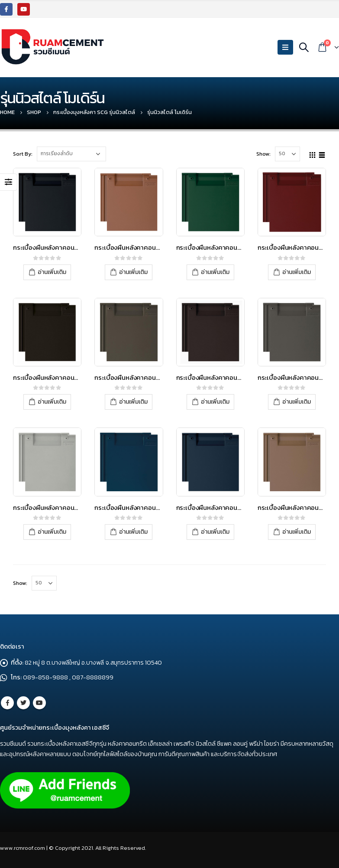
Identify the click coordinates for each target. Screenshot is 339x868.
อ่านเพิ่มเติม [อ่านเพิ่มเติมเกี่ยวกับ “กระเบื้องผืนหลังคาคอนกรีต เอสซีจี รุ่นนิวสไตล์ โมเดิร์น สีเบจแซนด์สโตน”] (297, 532)
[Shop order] (71, 154)
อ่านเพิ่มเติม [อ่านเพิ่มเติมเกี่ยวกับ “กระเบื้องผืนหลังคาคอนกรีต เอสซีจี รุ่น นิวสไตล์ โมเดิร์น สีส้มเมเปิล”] (133, 272)
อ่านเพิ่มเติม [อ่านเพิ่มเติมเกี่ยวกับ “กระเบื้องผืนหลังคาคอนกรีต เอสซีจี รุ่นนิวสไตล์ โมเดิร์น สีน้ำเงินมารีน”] (215, 532)
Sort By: (23, 154)
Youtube (39, 703)
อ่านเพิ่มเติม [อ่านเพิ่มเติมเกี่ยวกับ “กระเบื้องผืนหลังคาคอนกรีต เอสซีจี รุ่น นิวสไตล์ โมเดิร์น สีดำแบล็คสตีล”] (52, 272)
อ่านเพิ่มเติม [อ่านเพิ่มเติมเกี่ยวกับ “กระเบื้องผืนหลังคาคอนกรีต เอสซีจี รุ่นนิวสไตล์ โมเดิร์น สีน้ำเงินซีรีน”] (133, 532)
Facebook (7, 703)
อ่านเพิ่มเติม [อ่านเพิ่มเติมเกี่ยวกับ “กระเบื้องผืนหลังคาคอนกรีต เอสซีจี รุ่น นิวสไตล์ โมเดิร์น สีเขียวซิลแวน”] (215, 272)
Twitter (23, 703)
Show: (263, 154)
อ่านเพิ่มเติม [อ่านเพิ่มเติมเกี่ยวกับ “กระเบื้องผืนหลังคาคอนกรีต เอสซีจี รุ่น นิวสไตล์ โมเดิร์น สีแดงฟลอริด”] (297, 272)
